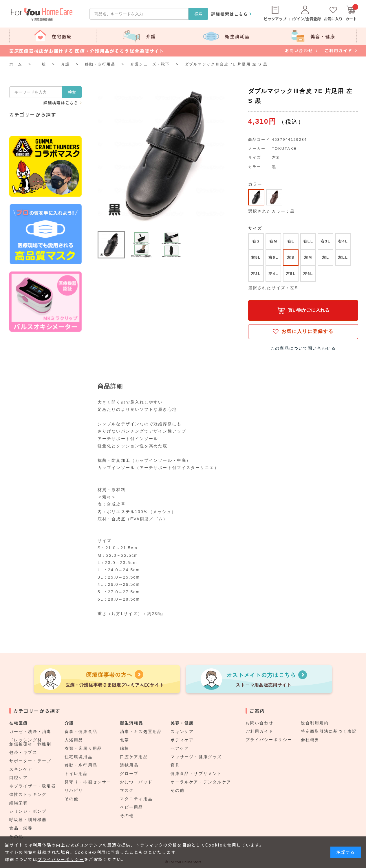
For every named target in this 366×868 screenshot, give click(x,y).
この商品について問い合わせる (303, 348)
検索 (198, 14)
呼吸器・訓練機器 (28, 820)
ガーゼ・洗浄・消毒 (30, 732)
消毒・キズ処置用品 (141, 732)
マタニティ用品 (136, 799)
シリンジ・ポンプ (28, 811)
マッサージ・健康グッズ (196, 757)
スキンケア (21, 769)
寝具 (175, 765)
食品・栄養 (21, 828)
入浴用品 (74, 740)
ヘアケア (180, 748)
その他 (72, 799)
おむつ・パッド (136, 782)
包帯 (125, 740)
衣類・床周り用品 (83, 748)
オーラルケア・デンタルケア (201, 782)
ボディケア (182, 740)
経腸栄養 (19, 803)
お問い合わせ (260, 723)
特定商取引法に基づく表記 (329, 731)
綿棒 (125, 748)
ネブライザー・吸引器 (33, 786)
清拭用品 (129, 765)
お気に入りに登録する (308, 331)
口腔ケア (19, 778)
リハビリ (74, 790)
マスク (127, 790)
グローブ (129, 774)
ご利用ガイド (260, 731)
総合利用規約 (315, 723)
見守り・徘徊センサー (88, 782)
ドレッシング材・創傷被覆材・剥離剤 (30, 742)
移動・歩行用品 (81, 765)
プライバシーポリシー (269, 740)
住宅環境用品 (79, 757)
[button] (111, 245)
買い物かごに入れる (309, 310)
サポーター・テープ (30, 761)
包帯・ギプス (23, 752)
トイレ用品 (76, 774)
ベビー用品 (132, 807)
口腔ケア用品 (134, 757)
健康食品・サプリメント (196, 774)
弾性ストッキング (28, 794)
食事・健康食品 (81, 732)
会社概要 (310, 740)
